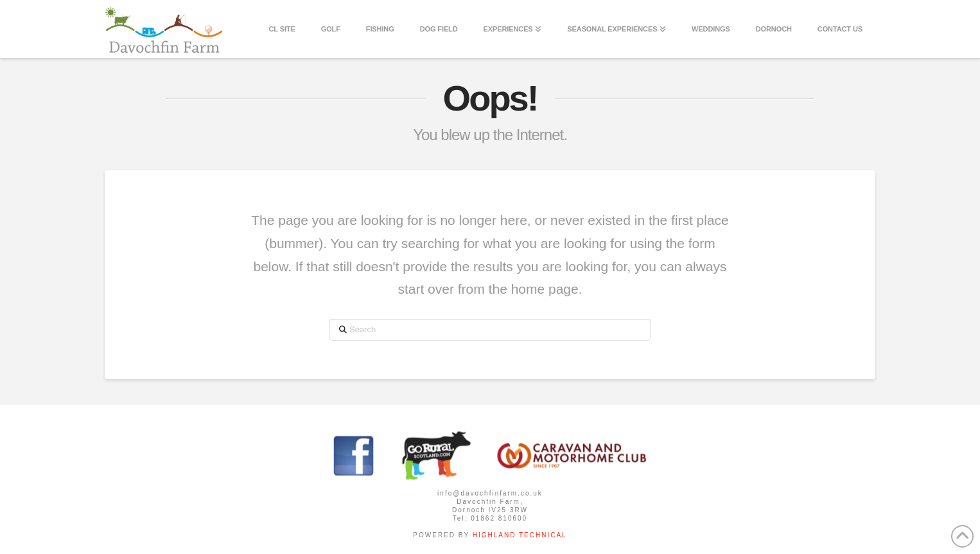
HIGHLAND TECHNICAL (518, 535)
